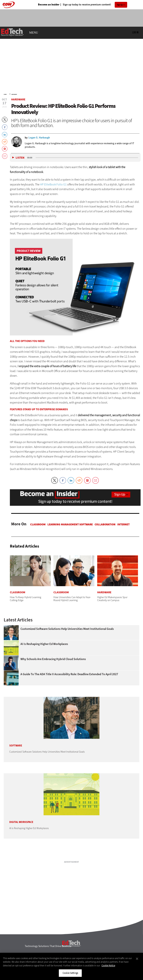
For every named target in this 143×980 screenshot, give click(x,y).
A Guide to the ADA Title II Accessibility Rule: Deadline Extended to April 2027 (69, 674)
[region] (71, 966)
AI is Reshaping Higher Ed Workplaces (44, 644)
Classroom (38, 524)
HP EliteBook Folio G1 (53, 184)
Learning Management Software (70, 524)
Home (5, 94)
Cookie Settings (70, 973)
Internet (123, 524)
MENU (34, 33)
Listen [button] (20, 158)
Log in (135, 32)
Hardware (14, 94)
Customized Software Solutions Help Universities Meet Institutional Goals (67, 629)
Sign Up (120, 5)
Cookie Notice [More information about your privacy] (108, 966)
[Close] (137, 959)
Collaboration (105, 524)
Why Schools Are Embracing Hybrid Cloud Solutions (53, 659)
